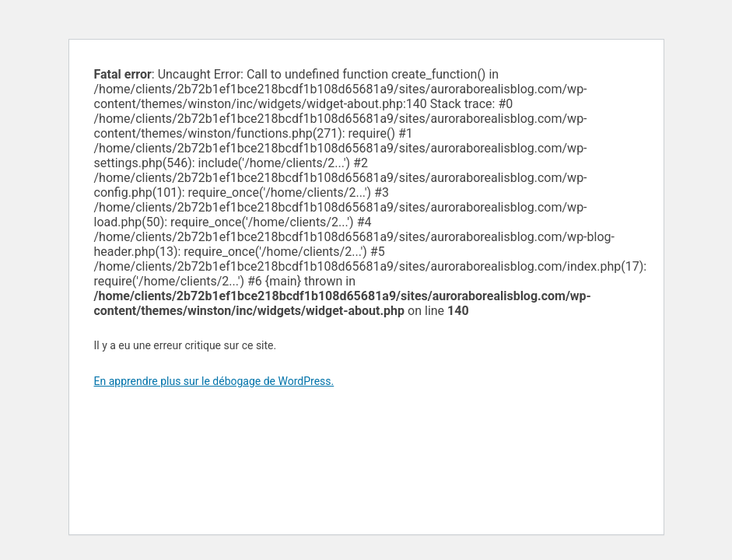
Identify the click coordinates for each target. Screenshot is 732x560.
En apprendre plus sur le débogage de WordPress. (214, 381)
